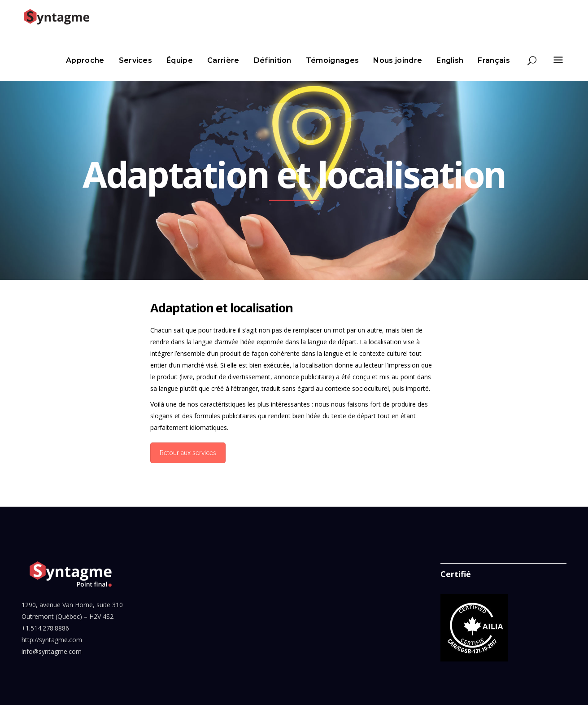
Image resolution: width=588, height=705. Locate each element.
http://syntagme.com (52, 640)
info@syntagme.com (52, 651)
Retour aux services (188, 453)
